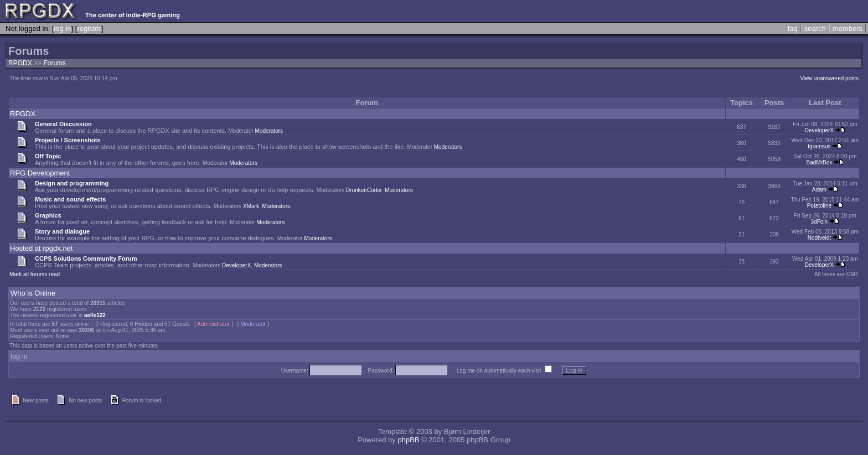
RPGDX (20, 63)
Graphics (48, 215)
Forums (55, 63)
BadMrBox (820, 162)
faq (793, 29)
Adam (819, 190)
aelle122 (95, 315)
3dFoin (820, 222)
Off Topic (48, 156)
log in (62, 29)
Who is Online (33, 293)
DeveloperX (819, 130)
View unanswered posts (830, 78)
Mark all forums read (35, 274)
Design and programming (72, 183)
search (815, 29)
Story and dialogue (62, 231)
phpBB (408, 440)
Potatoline (819, 206)
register (89, 29)
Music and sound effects (70, 199)
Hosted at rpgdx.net (41, 248)
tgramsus (819, 146)
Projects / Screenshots (68, 140)
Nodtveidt (819, 238)
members (848, 29)
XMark (251, 206)
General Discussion (63, 124)
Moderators (269, 131)
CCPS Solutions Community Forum (86, 258)
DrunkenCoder (364, 190)
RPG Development (40, 173)
